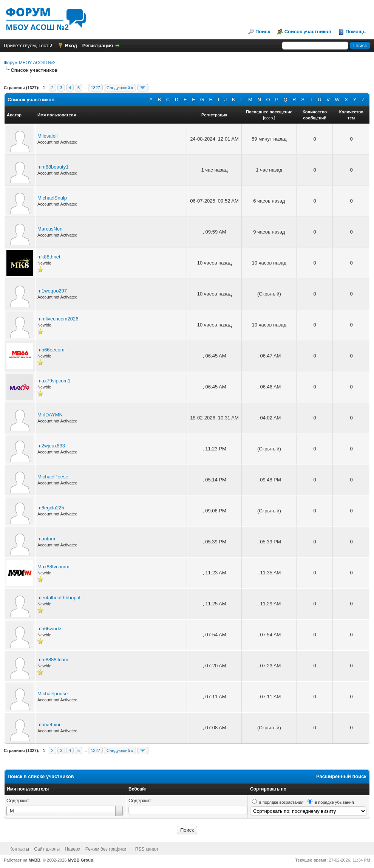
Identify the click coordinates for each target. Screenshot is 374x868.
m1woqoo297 (52, 291)
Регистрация (98, 46)
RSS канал (147, 849)
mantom (46, 539)
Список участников (308, 32)
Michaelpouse (53, 694)
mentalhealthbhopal (59, 598)
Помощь (356, 32)
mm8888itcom (53, 660)
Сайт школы (47, 849)
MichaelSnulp (52, 198)
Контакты (19, 849)
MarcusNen (50, 229)
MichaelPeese (53, 477)
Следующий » (120, 88)
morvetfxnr (49, 725)
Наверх (73, 849)
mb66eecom (51, 350)
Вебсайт (138, 789)
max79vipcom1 (54, 381)
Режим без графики (106, 849)
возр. (269, 118)
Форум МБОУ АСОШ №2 (30, 63)
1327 (95, 88)
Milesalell (47, 136)
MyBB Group (81, 860)
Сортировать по (268, 789)
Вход (71, 46)
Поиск (263, 32)
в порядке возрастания (281, 802)
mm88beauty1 (53, 167)
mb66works (50, 629)
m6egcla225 (51, 508)
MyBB (34, 860)
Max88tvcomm (53, 567)
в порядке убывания (334, 802)
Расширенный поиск (341, 776)
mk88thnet (49, 257)
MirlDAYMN (50, 415)
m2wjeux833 (51, 446)
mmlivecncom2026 (58, 319)
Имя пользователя (28, 789)
